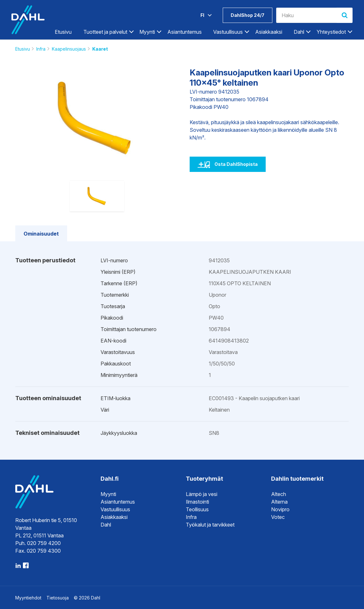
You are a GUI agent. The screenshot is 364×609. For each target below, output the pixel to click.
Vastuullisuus (228, 32)
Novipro (280, 509)
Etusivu (63, 32)
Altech (279, 494)
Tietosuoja (58, 598)
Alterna (279, 502)
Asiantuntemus (185, 32)
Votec (278, 517)
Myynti (147, 32)
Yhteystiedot (331, 32)
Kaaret (100, 49)
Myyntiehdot (28, 598)
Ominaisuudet (41, 234)
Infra (41, 49)
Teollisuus (197, 509)
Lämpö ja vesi (202, 494)
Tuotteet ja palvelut (105, 32)
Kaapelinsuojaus (69, 49)
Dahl (299, 32)
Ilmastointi (197, 502)
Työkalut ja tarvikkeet (210, 525)
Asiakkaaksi (269, 32)
